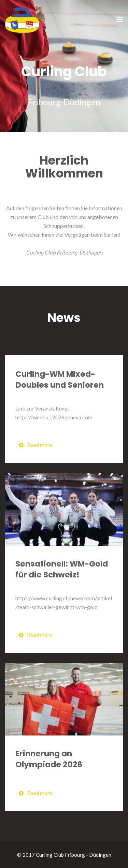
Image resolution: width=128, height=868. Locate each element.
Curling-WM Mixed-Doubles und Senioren (60, 379)
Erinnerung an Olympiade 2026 (49, 759)
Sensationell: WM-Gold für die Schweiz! (62, 569)
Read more (35, 445)
